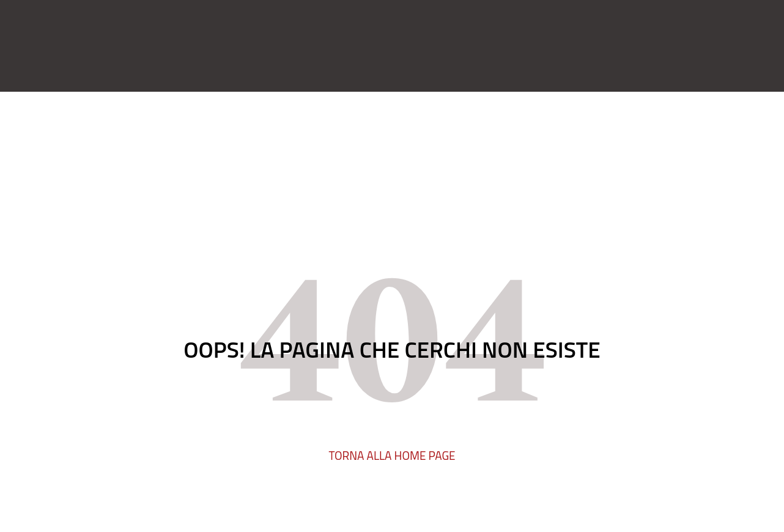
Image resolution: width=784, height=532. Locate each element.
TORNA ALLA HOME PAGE (392, 455)
